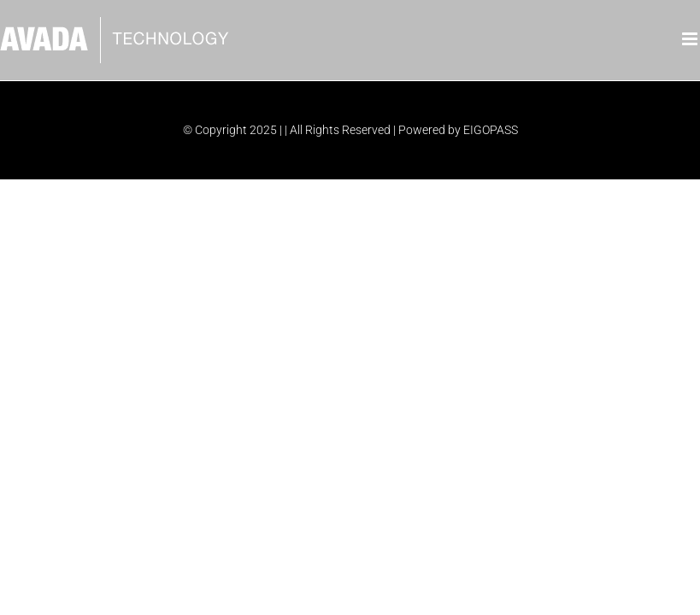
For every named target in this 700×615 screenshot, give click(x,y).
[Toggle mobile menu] (691, 39)
